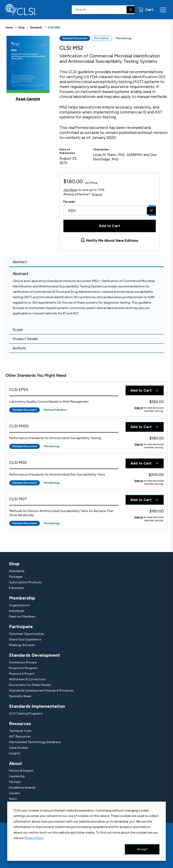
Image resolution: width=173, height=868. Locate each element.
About (16, 763)
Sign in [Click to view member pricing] (139, 408)
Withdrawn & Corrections (27, 679)
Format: (70, 202)
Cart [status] (149, 10)
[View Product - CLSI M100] (64, 427)
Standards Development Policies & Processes (41, 691)
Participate (21, 627)
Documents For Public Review (30, 685)
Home (9, 27)
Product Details (25, 339)
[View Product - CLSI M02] (64, 464)
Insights (15, 753)
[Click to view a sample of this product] (28, 68)
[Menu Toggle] (163, 10)
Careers (15, 793)
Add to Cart (110, 226)
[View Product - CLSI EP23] (64, 391)
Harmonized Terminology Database (35, 742)
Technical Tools (20, 731)
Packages (16, 577)
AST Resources (20, 736)
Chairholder (101, 149)
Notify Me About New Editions (112, 240)
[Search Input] (103, 10)
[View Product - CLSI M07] (64, 500)
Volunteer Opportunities (27, 634)
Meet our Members (22, 617)
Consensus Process (23, 662)
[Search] (131, 10)
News (13, 799)
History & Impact (21, 771)
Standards (36, 27)
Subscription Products (25, 582)
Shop (21, 27)
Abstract (20, 262)
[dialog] (86, 831)
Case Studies (18, 748)
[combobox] (110, 211)
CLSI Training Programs (26, 714)
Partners (15, 782)
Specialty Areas (20, 696)
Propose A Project (22, 674)
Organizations (19, 605)
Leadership (17, 776)
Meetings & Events (22, 645)
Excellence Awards (22, 788)
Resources (20, 724)
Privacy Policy (34, 838)
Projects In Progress (23, 668)
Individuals (17, 611)
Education (17, 588)
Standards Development (35, 655)
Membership (22, 598)
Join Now (70, 190)
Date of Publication (67, 151)
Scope (18, 330)
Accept (142, 849)
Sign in (97, 194)
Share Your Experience (25, 639)
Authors (19, 348)
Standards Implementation (37, 706)
